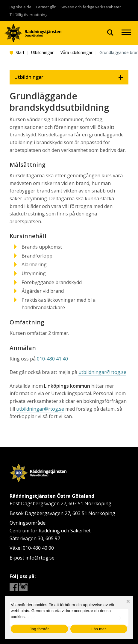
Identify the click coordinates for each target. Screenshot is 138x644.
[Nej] (128, 601)
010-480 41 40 (52, 359)
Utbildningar (42, 52)
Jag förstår (39, 629)
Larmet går (46, 7)
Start (17, 52)
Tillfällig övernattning (28, 15)
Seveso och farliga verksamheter (91, 7)
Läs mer (99, 629)
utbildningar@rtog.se (102, 372)
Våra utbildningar (76, 52)
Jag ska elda (21, 7)
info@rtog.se (40, 558)
